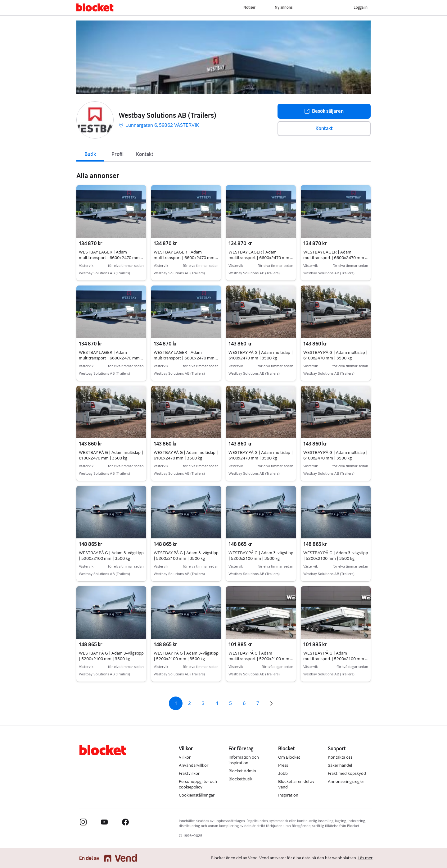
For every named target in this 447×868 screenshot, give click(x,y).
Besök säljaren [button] (324, 111)
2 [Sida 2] (190, 703)
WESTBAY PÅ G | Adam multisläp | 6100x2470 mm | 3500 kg (261, 355)
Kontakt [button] (324, 128)
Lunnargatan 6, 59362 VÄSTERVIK (159, 125)
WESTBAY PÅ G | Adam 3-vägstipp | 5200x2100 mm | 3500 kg (111, 556)
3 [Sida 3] (203, 703)
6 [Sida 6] (244, 703)
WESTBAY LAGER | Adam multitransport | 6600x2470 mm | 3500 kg (111, 258)
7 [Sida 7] (258, 703)
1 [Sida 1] (176, 703)
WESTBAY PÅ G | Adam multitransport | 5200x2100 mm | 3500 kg (261, 659)
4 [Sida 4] (217, 703)
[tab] (90, 154)
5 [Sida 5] (230, 703)
